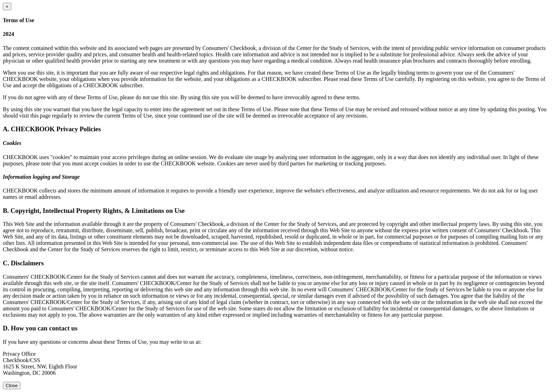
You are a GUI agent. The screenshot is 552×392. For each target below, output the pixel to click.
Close (12, 385)
